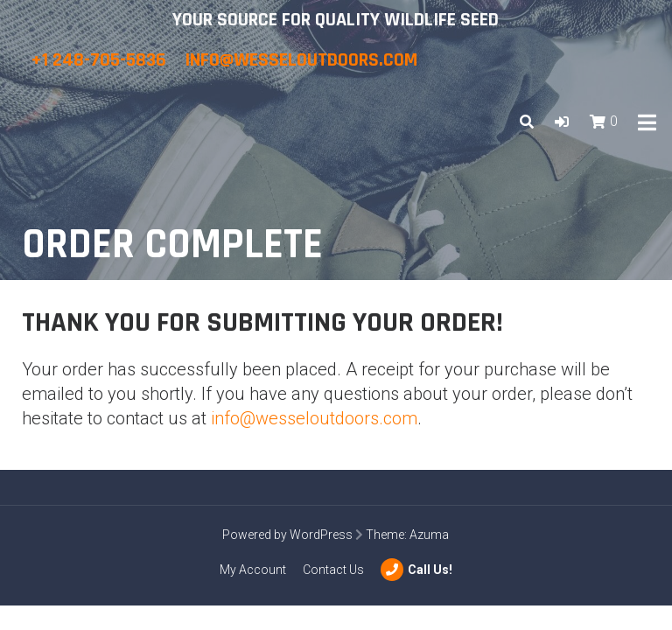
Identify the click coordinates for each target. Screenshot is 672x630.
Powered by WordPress (287, 535)
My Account (253, 570)
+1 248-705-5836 (101, 60)
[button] (562, 122)
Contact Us (333, 570)
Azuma (429, 535)
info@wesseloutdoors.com (301, 60)
